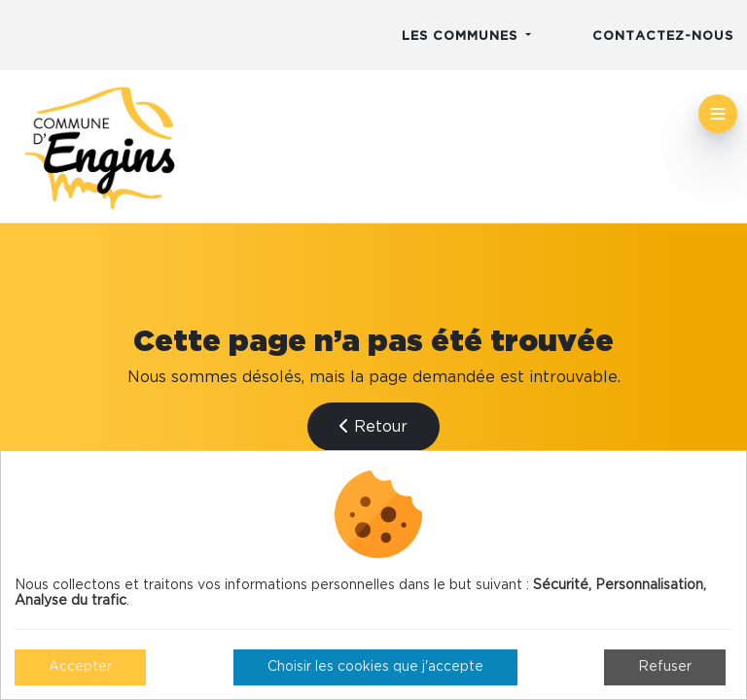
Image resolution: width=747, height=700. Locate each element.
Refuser (665, 667)
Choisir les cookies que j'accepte (375, 667)
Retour (373, 426)
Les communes (462, 36)
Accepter (80, 667)
